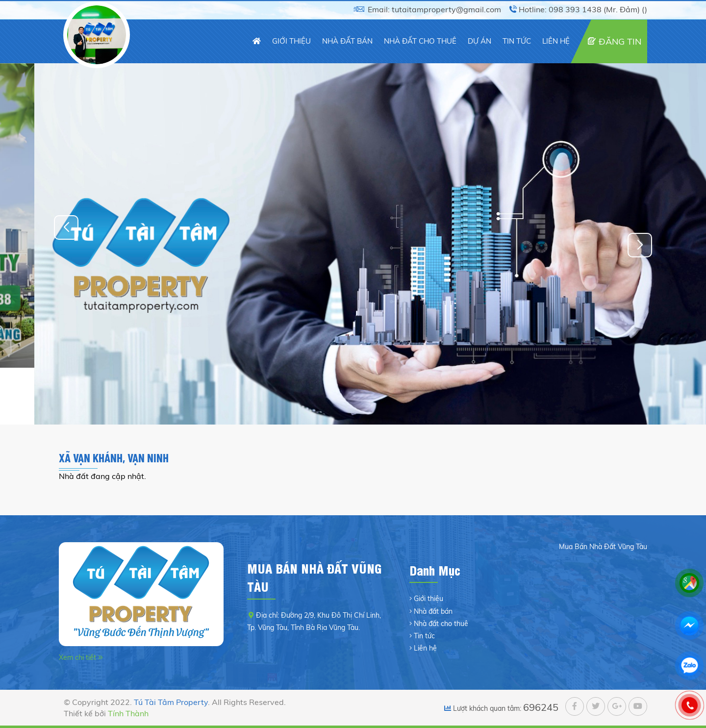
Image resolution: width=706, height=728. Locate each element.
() (644, 9)
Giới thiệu (429, 599)
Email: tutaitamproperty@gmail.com (434, 9)
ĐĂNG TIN (620, 41)
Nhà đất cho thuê (441, 624)
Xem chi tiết (78, 657)
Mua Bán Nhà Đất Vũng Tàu (603, 547)
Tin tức (424, 636)
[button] (640, 245)
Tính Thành (128, 713)
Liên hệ (425, 648)
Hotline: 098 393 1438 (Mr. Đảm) (579, 9)
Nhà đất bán (433, 611)
